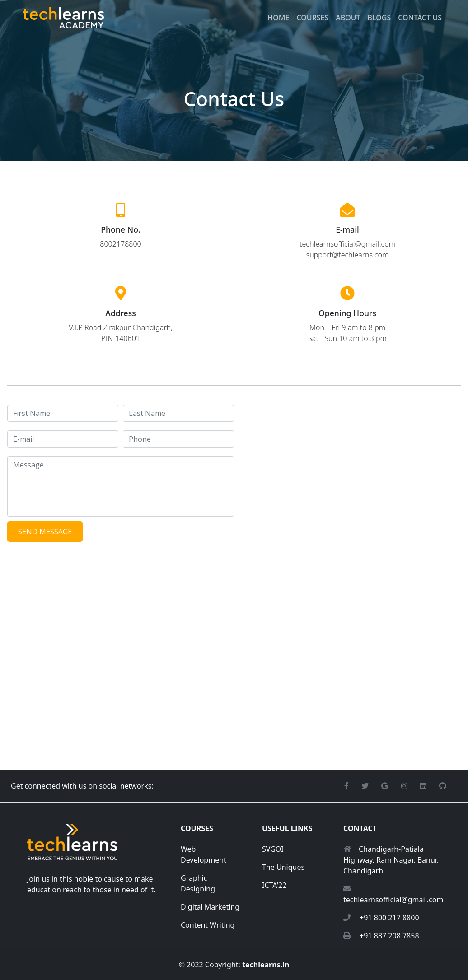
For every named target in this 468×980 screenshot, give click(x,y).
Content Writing (208, 925)
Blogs (379, 18)
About (348, 18)
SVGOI (273, 849)
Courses (312, 18)
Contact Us (420, 18)
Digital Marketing (210, 907)
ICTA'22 (274, 885)
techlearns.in (266, 965)
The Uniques (283, 867)
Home (278, 18)
